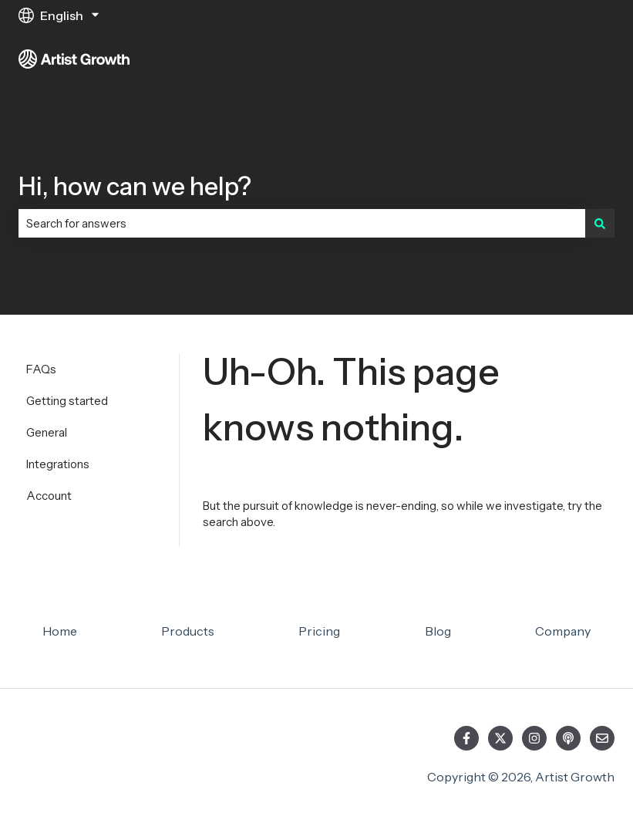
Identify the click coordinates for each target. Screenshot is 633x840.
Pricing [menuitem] (319, 631)
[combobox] (302, 223)
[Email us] (602, 738)
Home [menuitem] (60, 631)
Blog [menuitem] (438, 631)
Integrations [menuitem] (58, 464)
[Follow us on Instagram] (534, 738)
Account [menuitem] (49, 496)
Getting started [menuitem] (67, 401)
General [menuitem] (47, 432)
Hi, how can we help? (135, 186)
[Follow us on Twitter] (500, 738)
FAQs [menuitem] (41, 369)
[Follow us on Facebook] (466, 738)
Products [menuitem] (188, 631)
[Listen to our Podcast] (568, 738)
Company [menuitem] (563, 631)
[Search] (600, 223)
